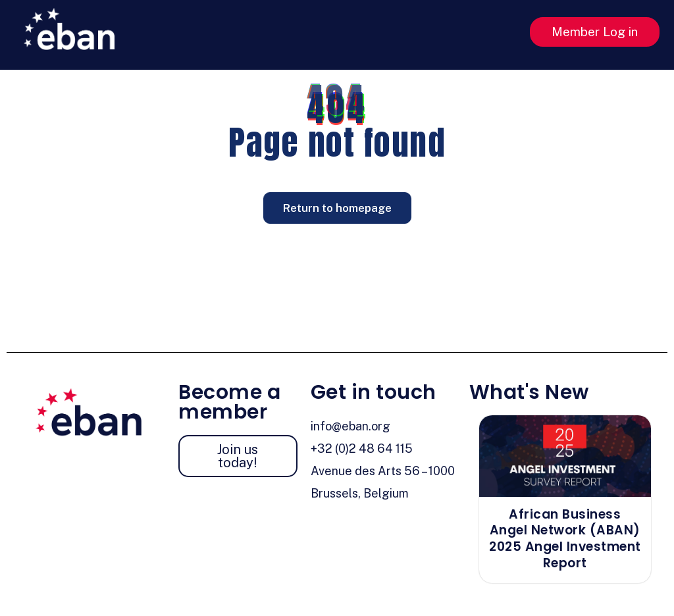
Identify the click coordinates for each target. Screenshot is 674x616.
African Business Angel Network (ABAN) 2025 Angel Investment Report (565, 539)
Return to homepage (337, 208)
